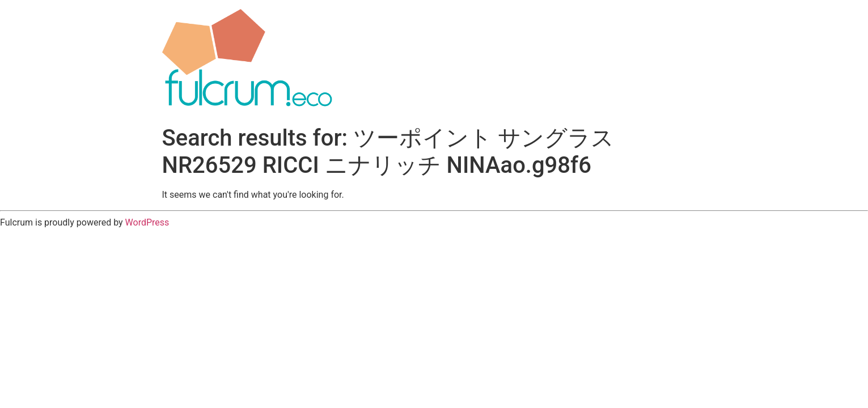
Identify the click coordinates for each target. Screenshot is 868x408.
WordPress (147, 222)
